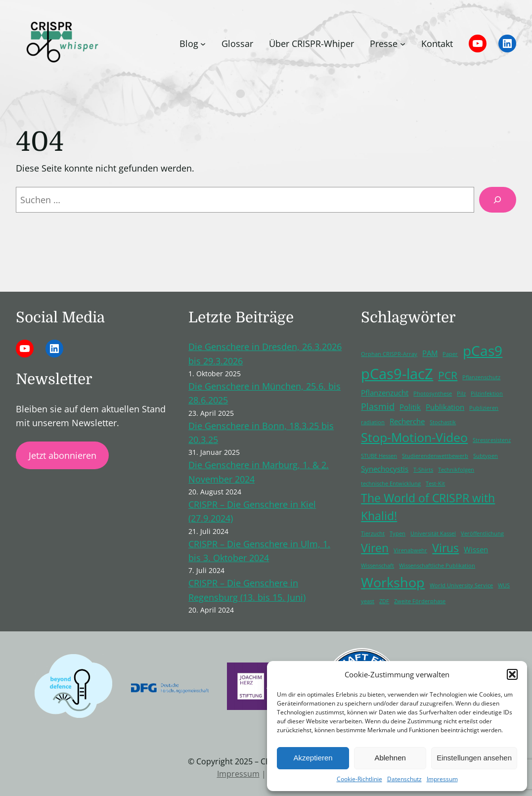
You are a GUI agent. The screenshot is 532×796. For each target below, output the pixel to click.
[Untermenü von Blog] (203, 43)
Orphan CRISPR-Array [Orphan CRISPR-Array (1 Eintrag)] (389, 354)
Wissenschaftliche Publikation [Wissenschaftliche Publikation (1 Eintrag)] (437, 566)
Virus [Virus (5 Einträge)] (445, 548)
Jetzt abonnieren (63, 455)
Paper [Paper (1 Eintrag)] (450, 354)
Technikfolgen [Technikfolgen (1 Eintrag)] (456, 470)
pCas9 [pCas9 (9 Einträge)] (483, 351)
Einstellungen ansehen (474, 758)
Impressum (442, 779)
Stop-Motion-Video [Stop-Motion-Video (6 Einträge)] (414, 437)
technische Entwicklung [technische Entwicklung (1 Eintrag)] (391, 484)
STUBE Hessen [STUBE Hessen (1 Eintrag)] (379, 456)
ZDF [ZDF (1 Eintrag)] (384, 601)
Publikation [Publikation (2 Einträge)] (445, 407)
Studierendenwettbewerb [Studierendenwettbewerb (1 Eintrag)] (435, 456)
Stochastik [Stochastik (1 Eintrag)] (443, 422)
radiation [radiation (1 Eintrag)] (373, 422)
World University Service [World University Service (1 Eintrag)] (461, 585)
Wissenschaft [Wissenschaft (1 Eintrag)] (377, 566)
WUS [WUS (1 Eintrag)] (504, 585)
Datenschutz (404, 779)
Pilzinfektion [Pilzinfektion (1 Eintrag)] (487, 394)
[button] (512, 674)
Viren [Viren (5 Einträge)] (375, 548)
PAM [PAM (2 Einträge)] (430, 353)
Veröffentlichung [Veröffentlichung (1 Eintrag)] (482, 533)
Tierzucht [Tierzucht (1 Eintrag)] (373, 533)
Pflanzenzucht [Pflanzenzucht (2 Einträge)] (385, 393)
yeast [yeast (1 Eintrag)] (368, 601)
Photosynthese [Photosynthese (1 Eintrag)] (433, 394)
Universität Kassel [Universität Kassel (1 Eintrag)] (433, 533)
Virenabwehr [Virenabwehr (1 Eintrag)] (410, 550)
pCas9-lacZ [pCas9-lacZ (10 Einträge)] (397, 374)
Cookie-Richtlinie (359, 779)
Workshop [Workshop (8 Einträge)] (393, 582)
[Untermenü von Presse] (403, 43)
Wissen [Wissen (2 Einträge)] (476, 549)
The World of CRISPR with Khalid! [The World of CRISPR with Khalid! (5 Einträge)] (428, 507)
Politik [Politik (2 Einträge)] (410, 407)
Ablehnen (390, 758)
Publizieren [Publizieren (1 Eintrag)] (484, 408)
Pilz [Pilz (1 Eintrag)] (461, 394)
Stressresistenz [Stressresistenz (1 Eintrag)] (492, 440)
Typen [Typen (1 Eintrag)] (398, 533)
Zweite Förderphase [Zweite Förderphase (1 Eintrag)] (420, 601)
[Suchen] (498, 200)
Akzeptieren (313, 758)
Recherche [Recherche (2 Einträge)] (407, 421)
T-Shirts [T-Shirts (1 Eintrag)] (423, 470)
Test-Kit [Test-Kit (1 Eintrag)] (435, 484)
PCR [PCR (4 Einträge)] (448, 375)
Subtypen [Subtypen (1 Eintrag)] (486, 456)
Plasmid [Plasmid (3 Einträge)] (378, 406)
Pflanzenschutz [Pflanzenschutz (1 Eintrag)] (481, 377)
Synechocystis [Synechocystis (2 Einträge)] (385, 469)
